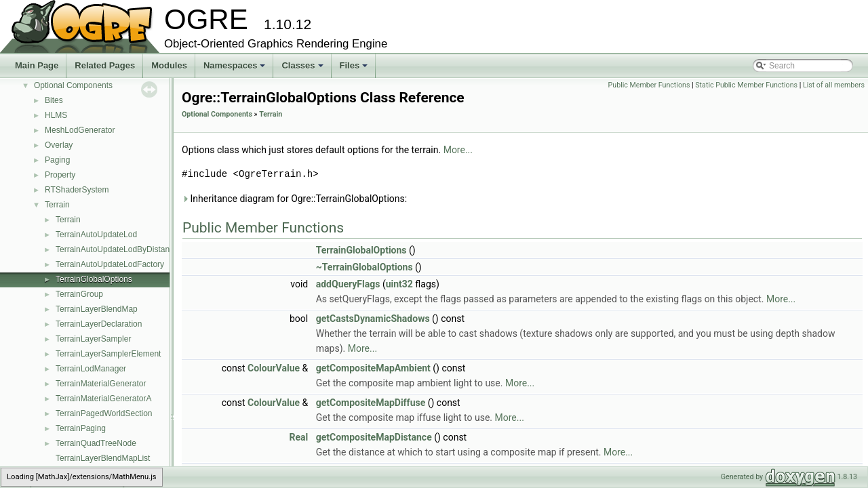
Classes (303, 69)
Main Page (37, 65)
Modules (169, 65)
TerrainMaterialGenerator (101, 384)
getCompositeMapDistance (374, 437)
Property (60, 175)
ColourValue (274, 368)
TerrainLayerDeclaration (99, 324)
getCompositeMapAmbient (373, 368)
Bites (54, 100)
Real (299, 437)
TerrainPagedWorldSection (104, 413)
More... (458, 150)
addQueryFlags (348, 284)
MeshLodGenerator (80, 130)
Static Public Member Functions (746, 85)
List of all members (834, 85)
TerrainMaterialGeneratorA (103, 399)
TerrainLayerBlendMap (97, 309)
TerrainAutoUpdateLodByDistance (117, 249)
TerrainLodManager (91, 369)
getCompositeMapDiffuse (371, 403)
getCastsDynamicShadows (373, 319)
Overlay (59, 145)
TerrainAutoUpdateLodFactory (110, 264)
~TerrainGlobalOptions (364, 267)
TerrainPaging (81, 428)
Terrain (57, 205)
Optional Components (73, 85)
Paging (57, 160)
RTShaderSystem (77, 190)
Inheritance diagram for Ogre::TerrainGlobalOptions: (294, 199)
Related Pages (105, 65)
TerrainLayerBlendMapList (103, 458)
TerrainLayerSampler (93, 339)
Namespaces (236, 69)
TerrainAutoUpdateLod (96, 235)
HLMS (56, 115)
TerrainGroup (79, 294)
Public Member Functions (649, 85)
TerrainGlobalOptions (94, 279)
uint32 (399, 284)
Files (355, 69)
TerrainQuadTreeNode (96, 443)
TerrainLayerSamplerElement (108, 354)
